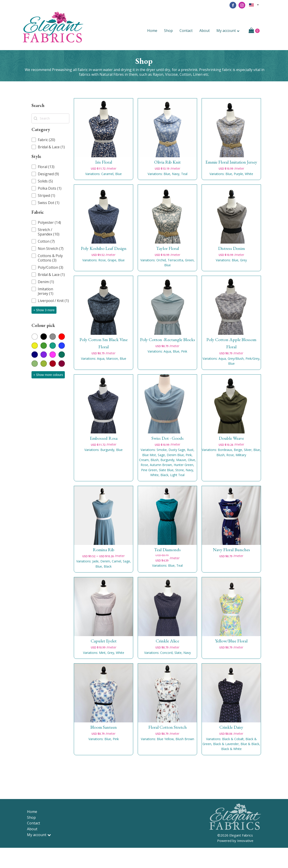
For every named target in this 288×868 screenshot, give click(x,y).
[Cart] (254, 31)
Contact (186, 31)
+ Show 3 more (44, 310)
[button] (50, 140)
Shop (168, 31)
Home (152, 31)
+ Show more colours (48, 375)
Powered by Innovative (235, 841)
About (205, 31)
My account (228, 31)
